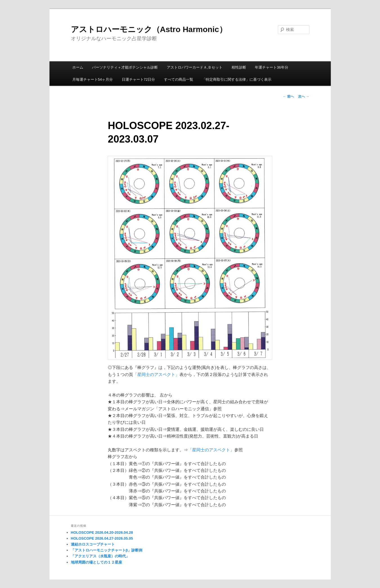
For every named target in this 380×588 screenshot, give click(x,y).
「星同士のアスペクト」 (156, 374)
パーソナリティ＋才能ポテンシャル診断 (125, 67)
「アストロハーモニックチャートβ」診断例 (107, 550)
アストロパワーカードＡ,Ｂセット (195, 67)
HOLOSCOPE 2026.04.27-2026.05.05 (102, 538)
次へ (304, 96)
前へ (288, 96)
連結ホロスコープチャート (93, 544)
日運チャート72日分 (138, 79)
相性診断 (239, 67)
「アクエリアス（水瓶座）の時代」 (100, 556)
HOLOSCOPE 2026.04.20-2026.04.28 (102, 532)
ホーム (78, 67)
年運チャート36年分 (271, 67)
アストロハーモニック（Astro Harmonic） (149, 29)
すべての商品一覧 (179, 79)
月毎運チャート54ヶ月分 (93, 79)
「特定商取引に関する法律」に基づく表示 (237, 79)
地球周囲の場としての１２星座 (96, 562)
